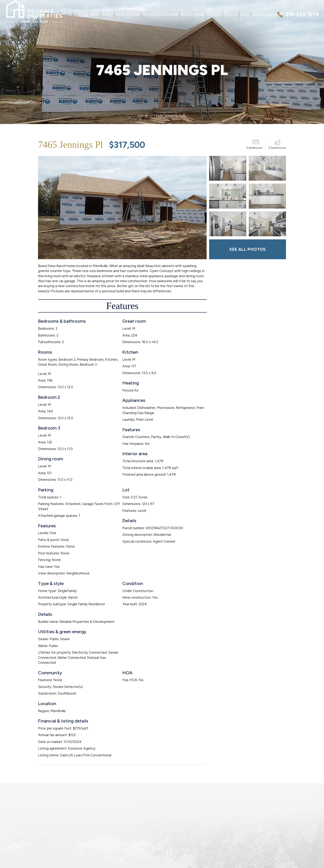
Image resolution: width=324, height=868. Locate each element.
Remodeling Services (160, 15)
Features (122, 306)
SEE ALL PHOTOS (248, 249)
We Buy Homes (192, 15)
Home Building (128, 15)
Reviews (231, 15)
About (107, 15)
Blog (245, 15)
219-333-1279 (302, 15)
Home (94, 15)
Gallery (214, 15)
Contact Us (262, 15)
